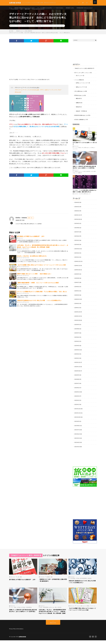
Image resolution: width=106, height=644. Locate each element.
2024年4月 (77, 297)
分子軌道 (78, 578)
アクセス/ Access (36, 11)
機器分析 (78, 102)
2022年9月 (77, 376)
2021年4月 (77, 443)
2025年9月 (77, 226)
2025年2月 (77, 255)
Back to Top (53, 627)
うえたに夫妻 (80, 607)
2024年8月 (77, 280)
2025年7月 (77, 235)
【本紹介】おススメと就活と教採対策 (33, 29)
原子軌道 (23, 608)
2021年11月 (77, 413)
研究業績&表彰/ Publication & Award (20, 11)
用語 (51, 577)
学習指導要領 (29, 608)
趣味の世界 (50, 11)
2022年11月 (77, 368)
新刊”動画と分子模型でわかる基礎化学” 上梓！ (31, 240)
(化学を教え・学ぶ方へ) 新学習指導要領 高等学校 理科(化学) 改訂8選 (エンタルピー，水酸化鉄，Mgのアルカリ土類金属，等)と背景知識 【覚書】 (53, 614)
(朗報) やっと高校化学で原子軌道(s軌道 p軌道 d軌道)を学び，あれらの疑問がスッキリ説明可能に (23, 613)
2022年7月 (77, 384)
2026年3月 (77, 210)
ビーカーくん (92, 607)
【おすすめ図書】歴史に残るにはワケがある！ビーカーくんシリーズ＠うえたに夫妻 (41, 269)
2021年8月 (77, 426)
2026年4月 (77, 205)
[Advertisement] (39, 66)
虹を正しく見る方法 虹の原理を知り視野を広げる (32, 260)
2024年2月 (77, 305)
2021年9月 (77, 422)
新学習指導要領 (84, 578)
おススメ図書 (86, 607)
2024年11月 (77, 268)
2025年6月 (77, 239)
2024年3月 (77, 301)
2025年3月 (77, 251)
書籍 (21, 577)
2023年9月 (77, 326)
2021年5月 (77, 438)
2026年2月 (77, 214)
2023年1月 (77, 359)
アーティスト (46, 29)
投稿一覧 (30, 222)
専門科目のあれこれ (79, 99)
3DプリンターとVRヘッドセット (83, 76)
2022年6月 (77, 389)
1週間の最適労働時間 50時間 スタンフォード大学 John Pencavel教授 (38, 286)
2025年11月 (77, 218)
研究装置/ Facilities (79, 8)
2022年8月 (77, 380)
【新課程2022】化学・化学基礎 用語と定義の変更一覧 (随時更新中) (52, 581)
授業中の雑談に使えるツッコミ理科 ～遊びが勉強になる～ (34, 277)
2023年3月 (77, 351)
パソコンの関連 (78, 83)
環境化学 (78, 110)
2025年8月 (77, 230)
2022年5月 (77, 393)
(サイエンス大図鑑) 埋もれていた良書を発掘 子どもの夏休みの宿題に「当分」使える (42, 295)
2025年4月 (77, 247)
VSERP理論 (72, 578)
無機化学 (78, 106)
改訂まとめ (52, 608)
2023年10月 (77, 322)
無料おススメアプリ (81, 90)
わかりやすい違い (59, 29)
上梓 (18, 577)
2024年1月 (77, 309)
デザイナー (52, 29)
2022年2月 (77, 401)
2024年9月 (77, 276)
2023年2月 (77, 355)
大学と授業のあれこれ (80, 95)
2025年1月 (77, 259)
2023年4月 (77, 347)
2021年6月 (77, 434)
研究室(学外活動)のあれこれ (81, 118)
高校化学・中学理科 (81, 114)
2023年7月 (77, 334)
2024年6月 (77, 289)
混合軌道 (89, 578)
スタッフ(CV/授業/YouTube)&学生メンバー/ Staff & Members (56, 8)
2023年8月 (77, 330)
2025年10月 (77, 222)
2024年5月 (77, 293)
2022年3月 (77, 397)
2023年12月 (77, 314)
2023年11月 (77, 318)
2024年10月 (77, 272)
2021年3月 (77, 447)
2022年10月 (77, 372)
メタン (12, 608)
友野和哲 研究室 (23, 640)
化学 (41, 608)
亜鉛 (15, 608)
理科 (56, 608)
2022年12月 (77, 364)
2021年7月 (77, 430)
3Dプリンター (79, 79)
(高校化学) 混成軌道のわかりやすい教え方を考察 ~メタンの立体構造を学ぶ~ (39, 304)
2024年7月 (77, 284)
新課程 (48, 577)
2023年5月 (77, 343)
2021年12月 (77, 409)
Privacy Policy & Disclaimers (62, 11)
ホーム (11, 8)
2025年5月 (77, 243)
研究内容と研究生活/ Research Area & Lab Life (27, 8)
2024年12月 (77, 264)
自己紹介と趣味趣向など (80, 123)
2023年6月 (77, 339)
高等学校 (59, 608)
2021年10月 (77, 418)
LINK (44, 11)
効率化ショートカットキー (83, 86)
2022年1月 (77, 405)
